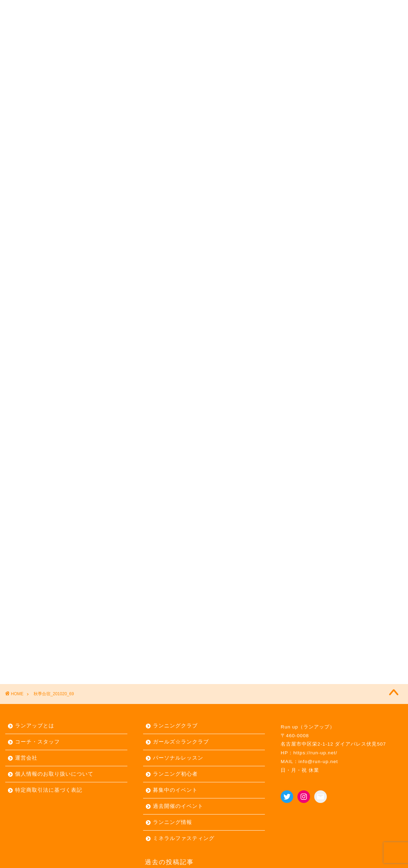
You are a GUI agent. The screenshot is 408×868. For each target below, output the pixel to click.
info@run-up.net (318, 762)
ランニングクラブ (175, 725)
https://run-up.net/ (315, 753)
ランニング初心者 (175, 774)
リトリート (263, 9)
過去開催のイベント (178, 806)
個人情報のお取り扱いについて (54, 774)
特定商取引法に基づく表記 (49, 790)
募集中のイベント (175, 790)
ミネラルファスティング (184, 838)
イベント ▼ (148, 9)
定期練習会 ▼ (98, 9)
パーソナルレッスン (206, 9)
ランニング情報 (173, 822)
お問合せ (305, 9)
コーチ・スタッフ (37, 742)
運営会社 (26, 758)
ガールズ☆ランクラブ (181, 742)
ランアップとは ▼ (39, 9)
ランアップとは (35, 725)
